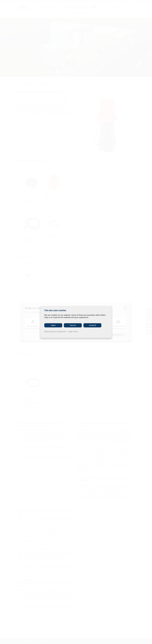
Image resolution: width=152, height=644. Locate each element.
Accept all (92, 325)
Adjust (53, 325)
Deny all (73, 325)
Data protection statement (55, 331)
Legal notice (73, 331)
